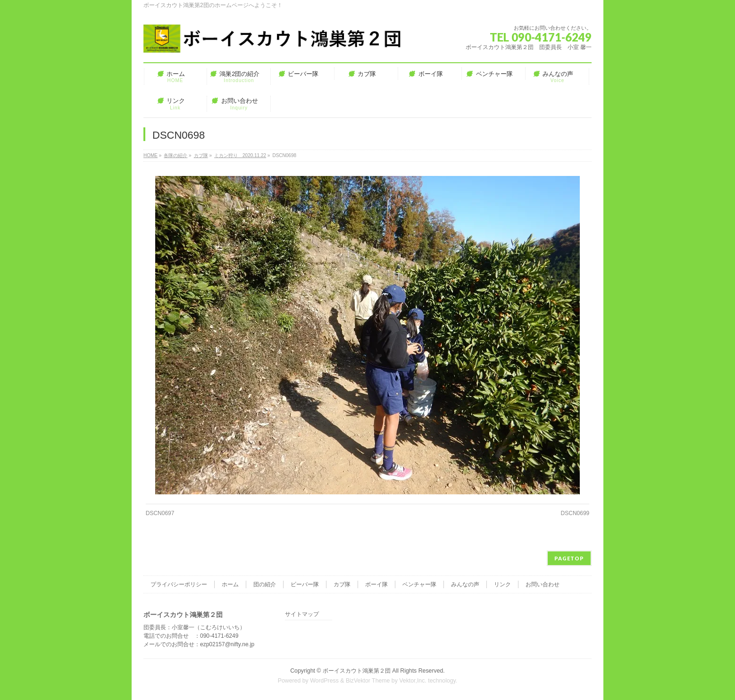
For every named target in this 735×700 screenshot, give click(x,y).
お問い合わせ (543, 584)
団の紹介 (265, 584)
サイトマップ (302, 614)
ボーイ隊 (376, 584)
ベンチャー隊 (419, 584)
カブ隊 (342, 584)
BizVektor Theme (368, 681)
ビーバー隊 (305, 584)
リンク (502, 584)
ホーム (230, 584)
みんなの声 (465, 584)
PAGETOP (569, 558)
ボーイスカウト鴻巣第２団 (357, 671)
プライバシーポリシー (179, 584)
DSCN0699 (575, 513)
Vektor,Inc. (413, 681)
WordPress (324, 681)
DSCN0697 (160, 513)
